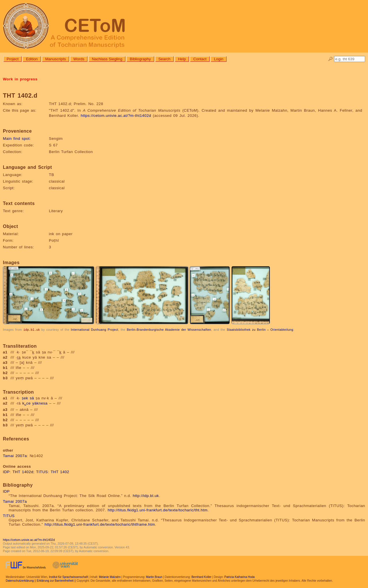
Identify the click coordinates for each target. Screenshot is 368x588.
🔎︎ (330, 59)
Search (164, 59)
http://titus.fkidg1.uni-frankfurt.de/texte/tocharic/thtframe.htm (100, 524)
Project (13, 59)
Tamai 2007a (15, 455)
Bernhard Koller (201, 577)
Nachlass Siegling (107, 59)
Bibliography (140, 59)
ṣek (25, 398)
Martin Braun (154, 577)
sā (32, 398)
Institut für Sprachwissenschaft (68, 577)
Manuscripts (55, 59)
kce (27, 403)
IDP (6, 472)
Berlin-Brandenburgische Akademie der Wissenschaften (169, 330)
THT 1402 (60, 472)
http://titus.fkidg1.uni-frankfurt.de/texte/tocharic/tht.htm (157, 510)
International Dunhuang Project (94, 330)
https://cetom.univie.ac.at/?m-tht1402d (116, 116)
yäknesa (40, 403)
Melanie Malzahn (110, 577)
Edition (32, 59)
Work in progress (20, 79)
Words (79, 59)
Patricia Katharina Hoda (239, 577)
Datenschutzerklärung (20, 580)
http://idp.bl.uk (146, 495)
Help (182, 59)
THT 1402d (23, 472)
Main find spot (16, 139)
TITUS (42, 472)
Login (219, 59)
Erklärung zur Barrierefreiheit (55, 580)
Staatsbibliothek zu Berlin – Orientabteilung (260, 330)
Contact (200, 59)
